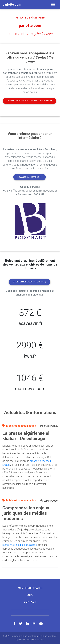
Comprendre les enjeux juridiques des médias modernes (26, 513)
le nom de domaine (30, 17)
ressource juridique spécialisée (20, 545)
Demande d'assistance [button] (30, 177)
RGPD (30, 595)
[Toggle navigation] (53, 4)
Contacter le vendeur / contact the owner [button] (30, 101)
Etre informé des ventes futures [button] (30, 282)
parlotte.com (30, 26)
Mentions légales (30, 588)
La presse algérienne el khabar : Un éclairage (26, 436)
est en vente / (30, 34)
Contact (30, 602)
